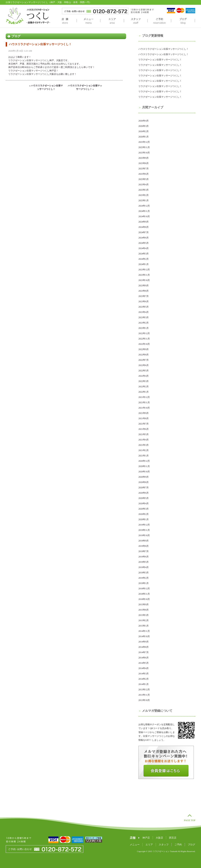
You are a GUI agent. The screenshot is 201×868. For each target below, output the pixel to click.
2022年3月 (144, 381)
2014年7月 (144, 652)
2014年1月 (144, 684)
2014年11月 (144, 631)
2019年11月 (144, 530)
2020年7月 (144, 488)
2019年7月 (144, 551)
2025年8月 (144, 163)
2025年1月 (144, 200)
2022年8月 (144, 355)
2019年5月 (144, 562)
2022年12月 (144, 333)
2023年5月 (144, 307)
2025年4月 (144, 185)
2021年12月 (144, 397)
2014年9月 (144, 642)
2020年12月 (144, 461)
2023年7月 (144, 296)
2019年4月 (144, 567)
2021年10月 (144, 408)
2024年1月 (144, 264)
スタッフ (136, 21)
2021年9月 (144, 413)
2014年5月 (144, 663)
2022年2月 (144, 387)
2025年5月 (144, 179)
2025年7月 (144, 169)
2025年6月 (144, 174)
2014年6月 (144, 658)
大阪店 (159, 838)
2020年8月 (144, 482)
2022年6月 (144, 365)
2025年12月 (144, 142)
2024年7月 (144, 232)
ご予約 (159, 21)
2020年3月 (144, 509)
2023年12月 (144, 270)
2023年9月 (144, 286)
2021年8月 (144, 418)
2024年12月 (144, 206)
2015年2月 (144, 620)
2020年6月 (144, 493)
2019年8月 (144, 546)
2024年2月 (144, 259)
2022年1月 (144, 392)
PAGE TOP (190, 820)
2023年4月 (144, 312)
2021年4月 (144, 440)
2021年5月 (144, 434)
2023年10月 (144, 280)
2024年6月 (144, 238)
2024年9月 (144, 222)
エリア (112, 21)
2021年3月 (144, 445)
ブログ (183, 21)
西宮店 (173, 838)
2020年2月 (144, 514)
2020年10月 (144, 472)
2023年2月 (144, 323)
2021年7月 (144, 424)
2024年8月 (144, 227)
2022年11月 (144, 339)
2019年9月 (144, 541)
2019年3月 (144, 573)
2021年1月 (144, 456)
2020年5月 (144, 498)
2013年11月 (144, 695)
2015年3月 (144, 615)
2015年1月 (144, 626)
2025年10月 (144, 153)
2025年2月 (144, 195)
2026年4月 (144, 121)
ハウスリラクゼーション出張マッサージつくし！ (40, 44)
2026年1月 (144, 137)
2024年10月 (144, 216)
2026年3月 (144, 126)
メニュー (88, 21)
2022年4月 (144, 376)
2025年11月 (144, 147)
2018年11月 (144, 594)
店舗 (65, 21)
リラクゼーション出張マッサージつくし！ (160, 60)
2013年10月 (144, 700)
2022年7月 (144, 360)
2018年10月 (144, 599)
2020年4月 (144, 503)
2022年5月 (144, 371)
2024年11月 (144, 211)
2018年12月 (144, 589)
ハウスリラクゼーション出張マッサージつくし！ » (85, 87)
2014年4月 (144, 668)
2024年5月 (144, 243)
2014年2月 (144, 679)
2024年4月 (144, 248)
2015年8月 (144, 610)
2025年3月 (144, 190)
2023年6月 (144, 301)
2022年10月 (144, 344)
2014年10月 (144, 636)
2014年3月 (144, 674)
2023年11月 (144, 275)
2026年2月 (144, 131)
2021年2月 (144, 450)
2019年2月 (144, 578)
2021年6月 (144, 429)
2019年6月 (144, 557)
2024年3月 (144, 254)
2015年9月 (144, 604)
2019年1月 (144, 583)
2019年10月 (144, 535)
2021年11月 (144, 402)
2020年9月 (144, 477)
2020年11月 (144, 466)
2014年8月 (144, 647)
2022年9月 (144, 349)
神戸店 (146, 838)
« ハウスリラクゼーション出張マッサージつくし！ (46, 87)
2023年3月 (144, 317)
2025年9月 (144, 158)
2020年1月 (144, 519)
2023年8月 (144, 291)
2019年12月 (144, 525)
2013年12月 (144, 690)
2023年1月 (144, 328)
